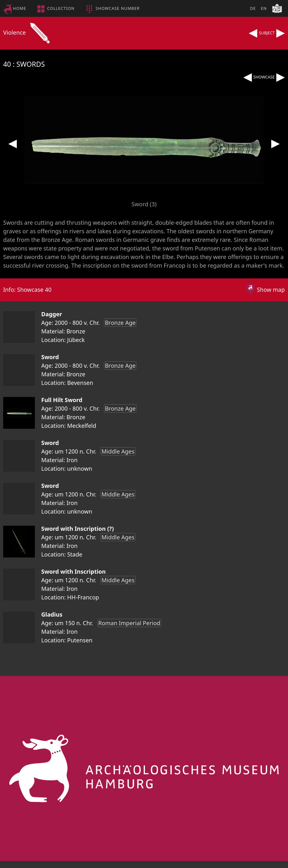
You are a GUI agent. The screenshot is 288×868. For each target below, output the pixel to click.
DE (253, 8)
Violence (28, 32)
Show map (271, 290)
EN (264, 8)
